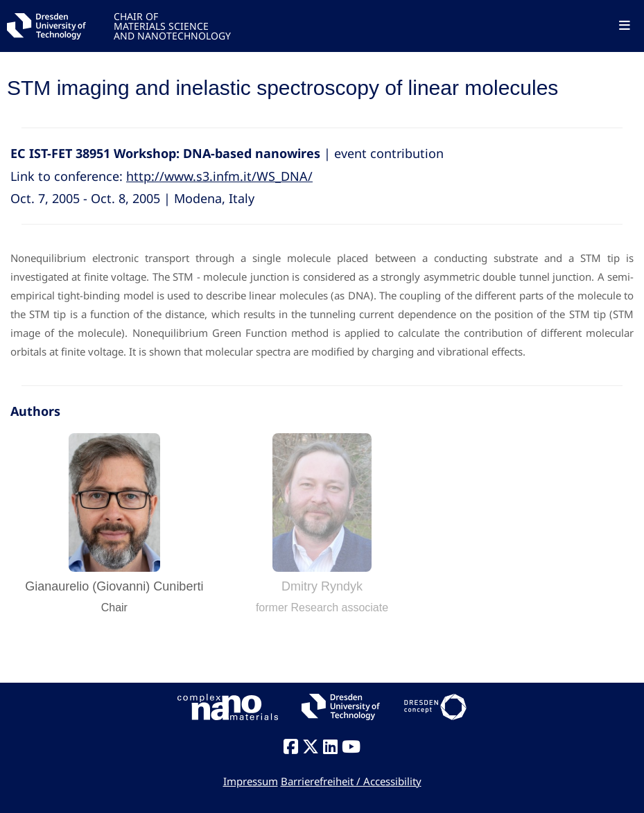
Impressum (251, 781)
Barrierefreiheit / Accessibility (351, 781)
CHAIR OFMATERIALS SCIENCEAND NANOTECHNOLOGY (172, 25)
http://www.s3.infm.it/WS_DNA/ (219, 176)
